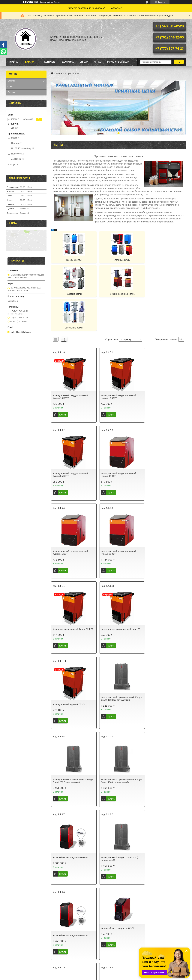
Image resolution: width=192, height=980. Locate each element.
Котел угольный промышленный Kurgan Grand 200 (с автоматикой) (116, 597)
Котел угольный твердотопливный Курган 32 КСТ (70, 441)
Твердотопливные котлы (111, 751)
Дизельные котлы (118, 294)
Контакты (50, 62)
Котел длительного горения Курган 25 (118, 517)
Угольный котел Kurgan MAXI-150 (162, 673)
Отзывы (11, 92)
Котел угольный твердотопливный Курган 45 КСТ (116, 441)
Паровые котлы (164, 260)
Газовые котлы (73, 260)
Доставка (68, 62)
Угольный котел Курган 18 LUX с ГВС (72, 894)
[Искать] (179, 62)
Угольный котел (153, 751)
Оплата (84, 62)
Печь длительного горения (158, 826)
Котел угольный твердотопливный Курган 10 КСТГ (70, 363)
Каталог (30, 62)
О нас (98, 62)
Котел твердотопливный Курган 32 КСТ (71, 519)
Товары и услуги (63, 73)
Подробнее (116, 8)
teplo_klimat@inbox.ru (21, 332)
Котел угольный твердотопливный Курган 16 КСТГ (116, 363)
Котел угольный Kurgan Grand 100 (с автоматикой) (118, 674)
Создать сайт (45, 2)
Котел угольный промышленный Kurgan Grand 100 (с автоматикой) (162, 597)
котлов (140, 199)
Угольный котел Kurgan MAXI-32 (69, 744)
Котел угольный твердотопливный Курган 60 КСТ (162, 441)
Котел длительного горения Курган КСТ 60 (71, 821)
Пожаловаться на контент (120, 977)
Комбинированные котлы (73, 294)
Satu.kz (109, 974)
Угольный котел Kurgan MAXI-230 (70, 673)
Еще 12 (14, 164)
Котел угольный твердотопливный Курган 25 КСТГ (162, 363)
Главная (14, 62)
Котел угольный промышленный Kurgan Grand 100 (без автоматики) (71, 589)
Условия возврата (118, 62)
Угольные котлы (119, 260)
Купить (63, 381)
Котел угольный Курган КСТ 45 (160, 517)
